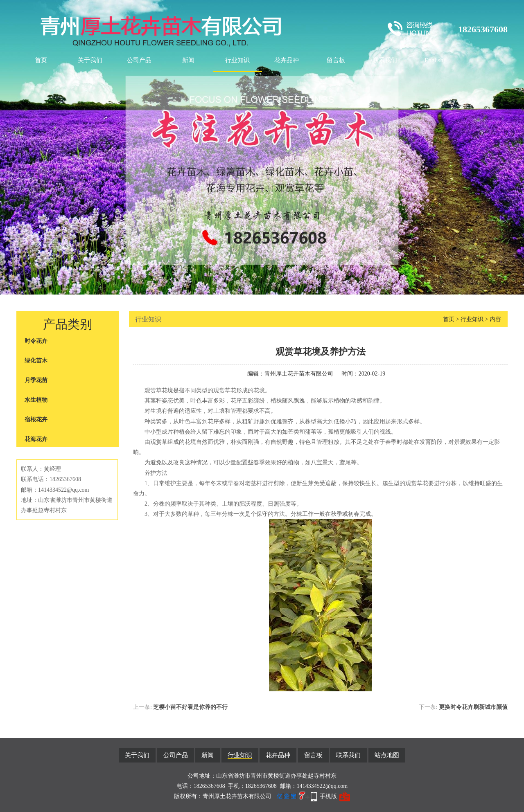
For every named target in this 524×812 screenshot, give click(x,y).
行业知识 (237, 60)
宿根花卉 (36, 419)
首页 (41, 60)
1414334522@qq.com (322, 786)
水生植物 (36, 400)
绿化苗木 (36, 361)
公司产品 (139, 60)
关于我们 (90, 60)
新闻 (188, 60)
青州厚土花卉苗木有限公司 (299, 374)
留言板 (336, 60)
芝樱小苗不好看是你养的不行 (190, 707)
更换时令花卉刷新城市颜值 (473, 707)
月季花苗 (36, 380)
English (434, 60)
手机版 (328, 796)
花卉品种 (287, 60)
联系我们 (385, 60)
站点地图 (387, 755)
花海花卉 (36, 439)
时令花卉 (36, 341)
